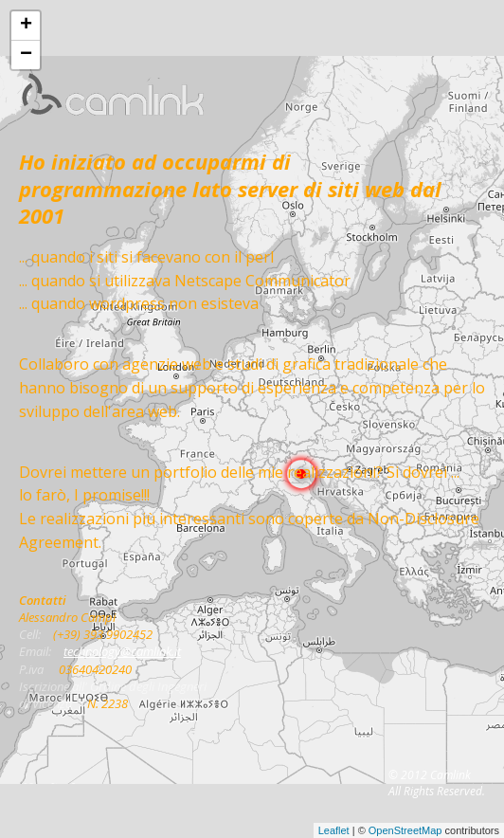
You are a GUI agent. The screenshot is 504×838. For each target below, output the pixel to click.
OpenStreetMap (405, 830)
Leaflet (334, 830)
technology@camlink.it (122, 651)
